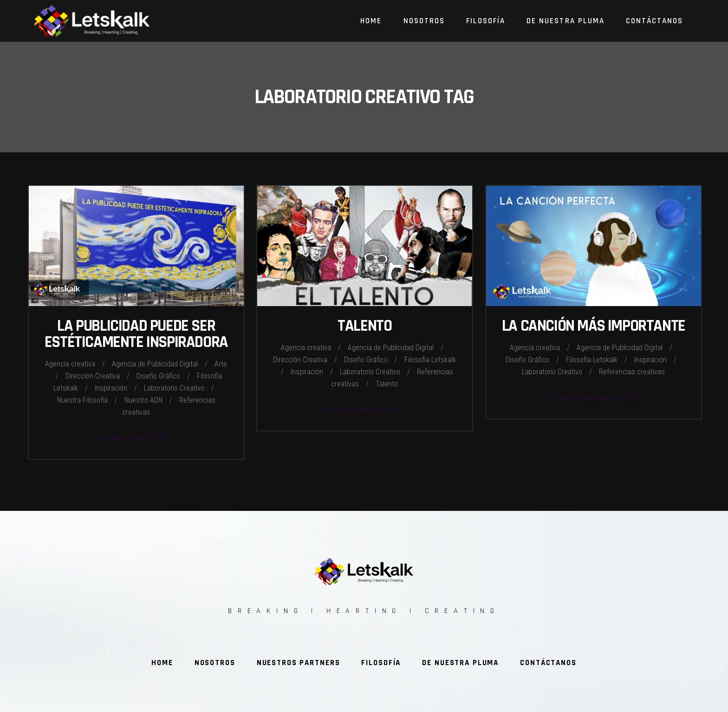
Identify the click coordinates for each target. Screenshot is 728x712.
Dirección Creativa (93, 376)
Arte (221, 364)
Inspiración (111, 388)
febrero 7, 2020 (380, 409)
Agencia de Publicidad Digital (155, 364)
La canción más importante (594, 326)
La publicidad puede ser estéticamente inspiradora (136, 334)
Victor (344, 409)
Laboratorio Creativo (174, 388)
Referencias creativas (632, 372)
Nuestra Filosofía (82, 400)
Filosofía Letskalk (430, 360)
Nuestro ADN (143, 400)
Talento (364, 326)
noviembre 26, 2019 (607, 397)
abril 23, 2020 (150, 438)
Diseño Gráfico (158, 376)
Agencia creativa (70, 364)
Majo (119, 438)
